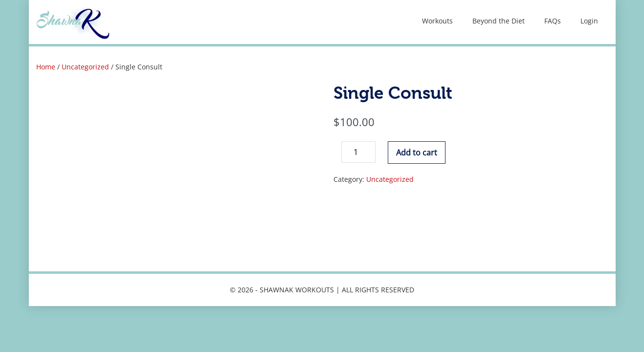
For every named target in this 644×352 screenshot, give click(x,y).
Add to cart (417, 153)
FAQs (553, 21)
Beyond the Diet (499, 21)
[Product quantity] (358, 152)
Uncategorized (85, 67)
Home (46, 67)
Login (589, 21)
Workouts (437, 21)
